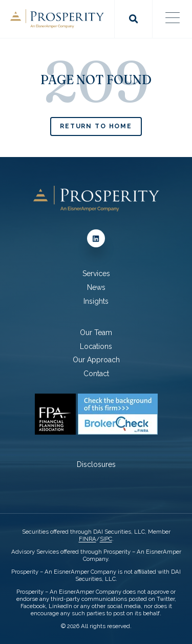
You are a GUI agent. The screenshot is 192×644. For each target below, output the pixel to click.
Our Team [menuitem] (96, 333)
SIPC (106, 539)
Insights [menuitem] (96, 301)
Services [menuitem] (96, 274)
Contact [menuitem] (96, 374)
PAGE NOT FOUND (96, 80)
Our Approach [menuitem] (96, 360)
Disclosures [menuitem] (96, 464)
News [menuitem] (96, 287)
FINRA (88, 539)
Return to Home (96, 126)
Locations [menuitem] (96, 346)
